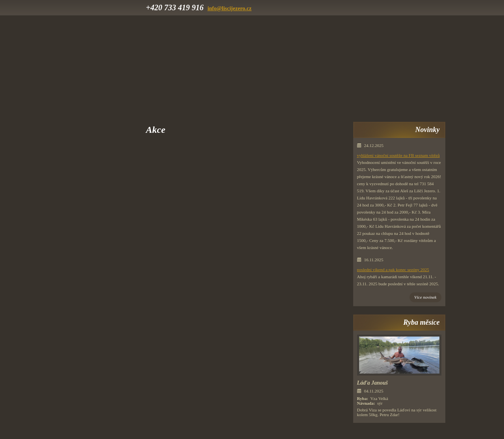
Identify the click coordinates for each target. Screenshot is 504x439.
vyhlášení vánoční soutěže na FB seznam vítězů (398, 155)
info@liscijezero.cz (230, 8)
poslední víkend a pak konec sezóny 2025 (393, 270)
